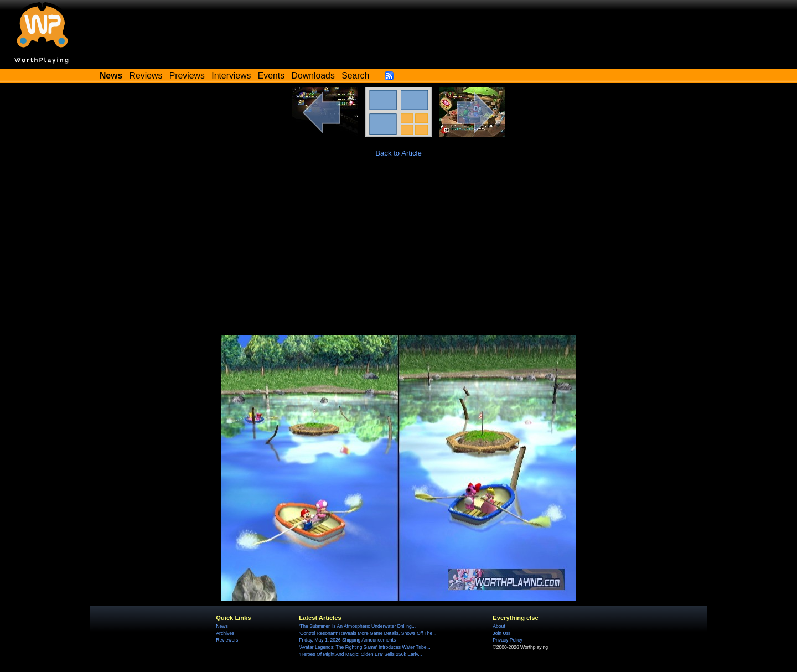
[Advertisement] (398, 252)
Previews (187, 76)
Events (271, 76)
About (499, 626)
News (222, 626)
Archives (225, 633)
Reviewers (227, 640)
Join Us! (501, 633)
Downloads (313, 76)
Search (355, 76)
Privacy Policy (507, 640)
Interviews (231, 76)
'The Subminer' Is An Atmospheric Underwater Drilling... (357, 626)
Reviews (146, 76)
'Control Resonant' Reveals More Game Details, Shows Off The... (368, 633)
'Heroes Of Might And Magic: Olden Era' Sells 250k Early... (360, 654)
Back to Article (398, 153)
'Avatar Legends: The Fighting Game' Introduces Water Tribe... (364, 647)
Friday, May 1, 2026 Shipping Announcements (347, 640)
